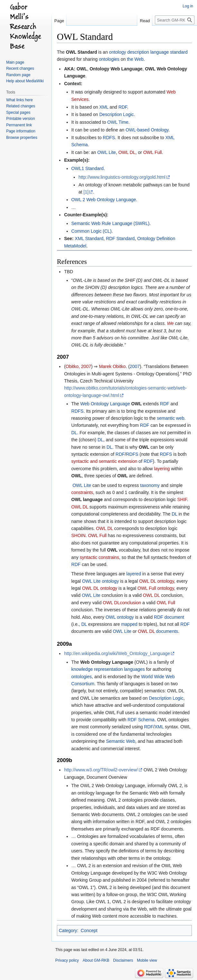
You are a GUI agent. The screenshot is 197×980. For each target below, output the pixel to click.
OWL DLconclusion (122, 603)
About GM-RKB (96, 960)
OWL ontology (120, 617)
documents (167, 631)
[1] (86, 192)
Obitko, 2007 (78, 366)
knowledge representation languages (108, 669)
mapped (129, 624)
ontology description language (139, 52)
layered (134, 574)
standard (179, 52)
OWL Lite (107, 152)
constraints (82, 492)
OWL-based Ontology (147, 130)
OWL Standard (81, 52)
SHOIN (78, 535)
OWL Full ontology (156, 588)
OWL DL (127, 152)
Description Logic (116, 114)
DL (74, 433)
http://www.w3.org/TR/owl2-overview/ (101, 770)
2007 (135, 366)
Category (68, 931)
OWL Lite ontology (100, 581)
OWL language (87, 499)
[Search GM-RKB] (175, 20)
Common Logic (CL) (91, 231)
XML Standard (89, 238)
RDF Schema (141, 720)
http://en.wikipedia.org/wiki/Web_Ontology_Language (117, 653)
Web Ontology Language (105, 404)
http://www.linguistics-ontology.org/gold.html (122, 177)
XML (104, 107)
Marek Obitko (112, 366)
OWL (82, 69)
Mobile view (147, 960)
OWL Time (118, 122)
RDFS (109, 138)
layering (162, 469)
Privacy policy (67, 960)
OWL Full (153, 152)
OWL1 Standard (87, 168)
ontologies (109, 59)
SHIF (182, 499)
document (174, 617)
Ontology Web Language (116, 69)
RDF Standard (120, 238)
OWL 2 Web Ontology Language (104, 200)
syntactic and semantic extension (104, 461)
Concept (89, 931)
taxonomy (150, 485)
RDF (123, 107)
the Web (135, 59)
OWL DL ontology (157, 581)
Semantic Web (121, 741)
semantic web (171, 418)
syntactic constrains (99, 557)
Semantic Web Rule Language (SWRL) (110, 223)
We (170, 323)
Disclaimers (123, 960)
